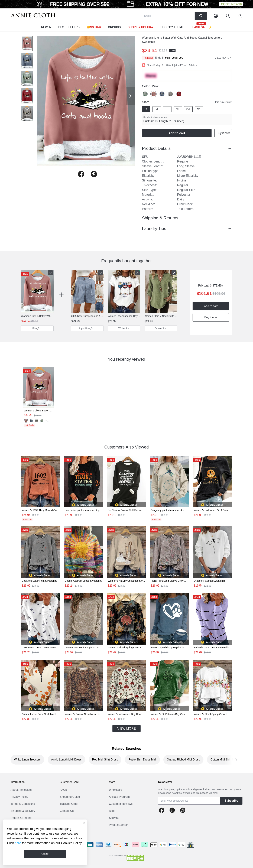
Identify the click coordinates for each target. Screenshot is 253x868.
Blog (112, 811)
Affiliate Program (119, 797)
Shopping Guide (70, 797)
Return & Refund (21, 818)
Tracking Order (69, 804)
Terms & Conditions (23, 804)
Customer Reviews (121, 804)
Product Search (119, 825)
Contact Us (67, 811)
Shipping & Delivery (23, 811)
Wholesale (116, 790)
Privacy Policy (19, 797)
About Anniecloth (21, 790)
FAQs (63, 790)
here (18, 843)
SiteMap (114, 818)
